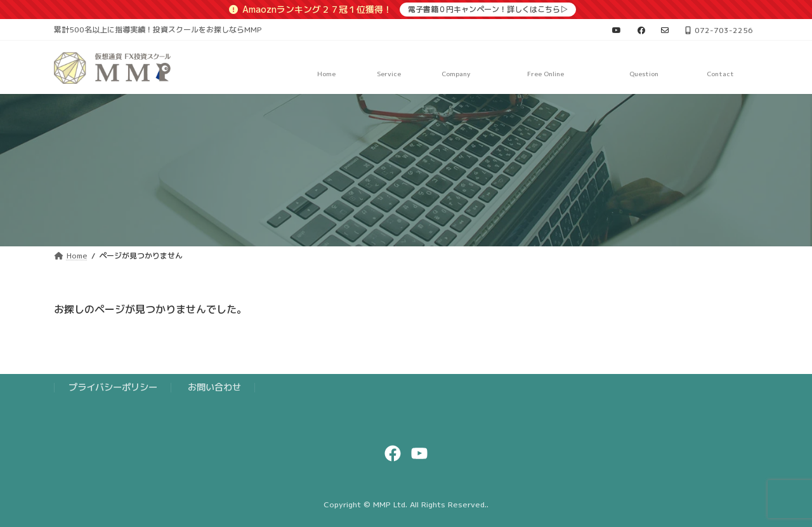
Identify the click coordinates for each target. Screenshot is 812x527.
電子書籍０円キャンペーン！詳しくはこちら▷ (488, 9)
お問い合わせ (214, 387)
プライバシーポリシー (113, 387)
